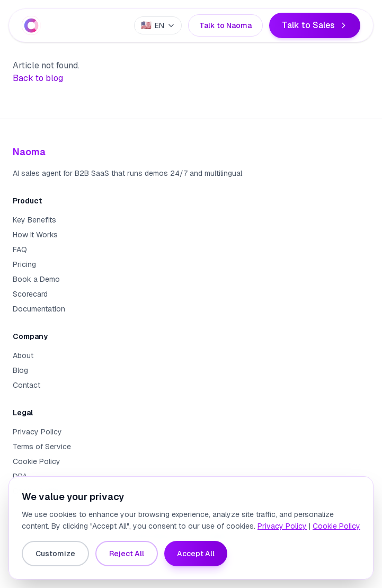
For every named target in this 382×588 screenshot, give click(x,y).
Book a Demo (36, 279)
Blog (20, 370)
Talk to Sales (315, 25)
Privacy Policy (37, 432)
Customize (55, 554)
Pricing (24, 264)
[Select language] (158, 25)
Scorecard (30, 294)
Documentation (39, 309)
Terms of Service (42, 447)
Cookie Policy (37, 461)
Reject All (127, 554)
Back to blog (38, 78)
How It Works (35, 235)
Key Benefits (34, 220)
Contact (26, 385)
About (23, 355)
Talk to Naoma (225, 25)
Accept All (196, 554)
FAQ (20, 250)
